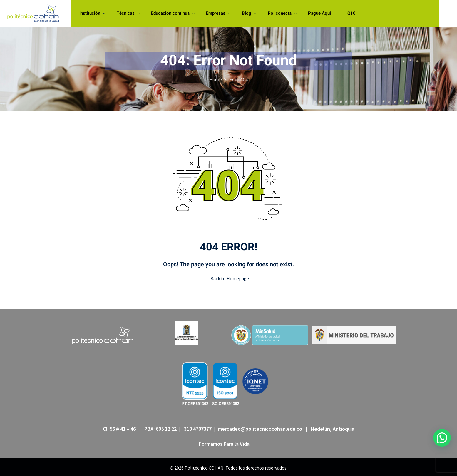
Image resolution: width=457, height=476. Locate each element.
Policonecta (282, 13)
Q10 (351, 13)
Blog (249, 13)
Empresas (218, 13)
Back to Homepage (229, 278)
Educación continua (173, 13)
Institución (92, 13)
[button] (442, 438)
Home (216, 80)
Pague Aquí (319, 13)
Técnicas (128, 13)
